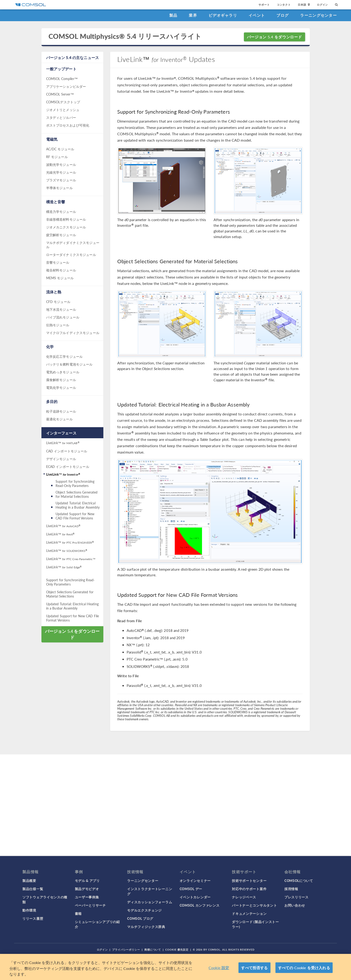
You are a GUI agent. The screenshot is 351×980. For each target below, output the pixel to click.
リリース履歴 (33, 918)
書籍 (78, 913)
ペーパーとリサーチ (90, 905)
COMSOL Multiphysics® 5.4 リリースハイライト (125, 36)
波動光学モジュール (61, 164)
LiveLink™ (63, 443)
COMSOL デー (191, 889)
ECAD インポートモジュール (68, 466)
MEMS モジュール (60, 278)
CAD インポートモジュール (67, 451)
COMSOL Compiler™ (62, 79)
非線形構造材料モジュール (66, 219)
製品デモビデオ (87, 889)
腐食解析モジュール (61, 380)
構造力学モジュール (61, 211)
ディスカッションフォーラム (150, 902)
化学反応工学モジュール (65, 356)
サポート (264, 5)
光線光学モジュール (61, 172)
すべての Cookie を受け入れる (304, 968)
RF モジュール (57, 157)
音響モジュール (58, 262)
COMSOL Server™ (60, 94)
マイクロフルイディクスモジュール (73, 333)
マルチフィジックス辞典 (146, 927)
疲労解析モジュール (61, 235)
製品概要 (29, 880)
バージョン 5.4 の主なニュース (73, 58)
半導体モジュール (59, 188)
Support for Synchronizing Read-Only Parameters (75, 483)
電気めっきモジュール (63, 372)
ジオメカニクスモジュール (66, 227)
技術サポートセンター (249, 880)
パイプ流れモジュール (63, 317)
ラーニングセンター (319, 15)
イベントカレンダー (195, 897)
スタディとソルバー (61, 117)
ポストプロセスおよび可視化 (68, 125)
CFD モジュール (58, 302)
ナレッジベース (244, 897)
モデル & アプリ (87, 880)
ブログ (282, 15)
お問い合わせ (295, 905)
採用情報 (291, 889)
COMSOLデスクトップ (63, 102)
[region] (175, 967)
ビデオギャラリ (223, 15)
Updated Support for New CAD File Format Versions (75, 516)
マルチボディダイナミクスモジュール (73, 245)
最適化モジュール (59, 419)
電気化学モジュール (61, 387)
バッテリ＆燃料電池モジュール (69, 364)
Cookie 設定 (219, 968)
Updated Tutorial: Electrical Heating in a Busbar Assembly (78, 505)
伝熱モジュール (58, 325)
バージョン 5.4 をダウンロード (274, 37)
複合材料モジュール (61, 270)
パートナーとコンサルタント (254, 905)
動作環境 (29, 910)
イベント (257, 15)
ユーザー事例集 (87, 897)
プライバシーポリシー (126, 950)
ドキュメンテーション (249, 913)
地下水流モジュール (61, 309)
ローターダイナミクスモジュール (71, 255)
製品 (173, 15)
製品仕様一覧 (33, 889)
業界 (193, 15)
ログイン (322, 5)
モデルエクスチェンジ (144, 910)
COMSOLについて (299, 880)
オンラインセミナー (195, 880)
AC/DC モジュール (60, 149)
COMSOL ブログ (140, 918)
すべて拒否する (254, 968)
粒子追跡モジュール (61, 411)
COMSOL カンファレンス (200, 905)
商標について (153, 950)
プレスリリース (297, 897)
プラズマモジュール (61, 180)
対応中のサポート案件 (249, 889)
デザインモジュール (61, 459)
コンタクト (284, 5)
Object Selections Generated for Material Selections (77, 494)
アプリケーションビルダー (66, 86)
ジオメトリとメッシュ (63, 110)
